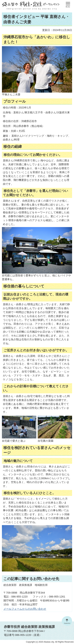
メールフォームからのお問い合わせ (25, 609)
